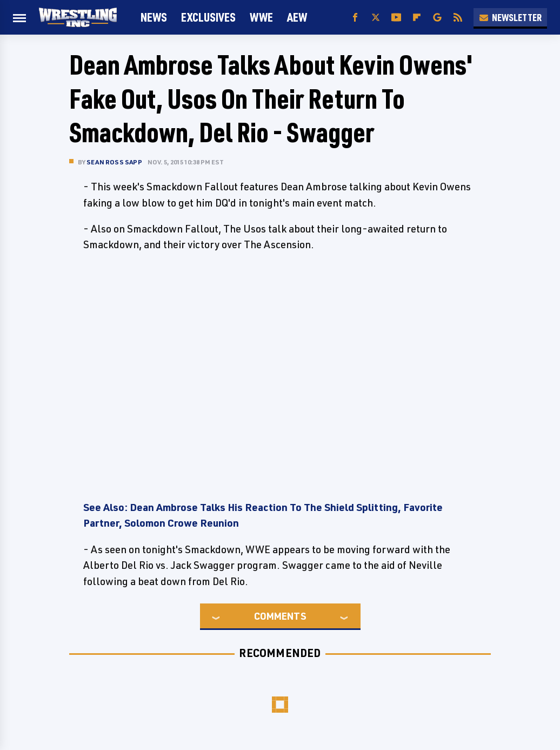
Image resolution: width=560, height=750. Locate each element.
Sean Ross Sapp (114, 162)
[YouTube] (396, 18)
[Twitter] (376, 18)
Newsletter (510, 17)
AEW (297, 17)
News (154, 17)
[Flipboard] (417, 18)
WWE (261, 17)
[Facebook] (355, 18)
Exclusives (208, 17)
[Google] (437, 18)
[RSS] (458, 18)
